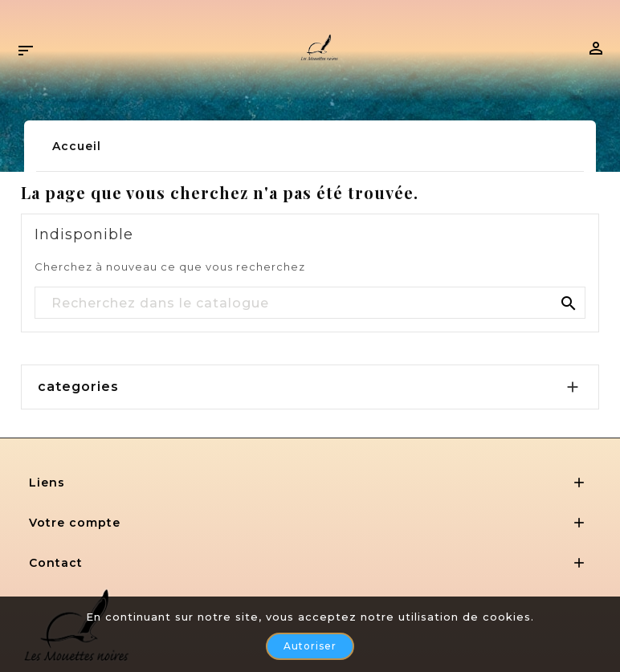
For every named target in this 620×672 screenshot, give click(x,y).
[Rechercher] (310, 303)
